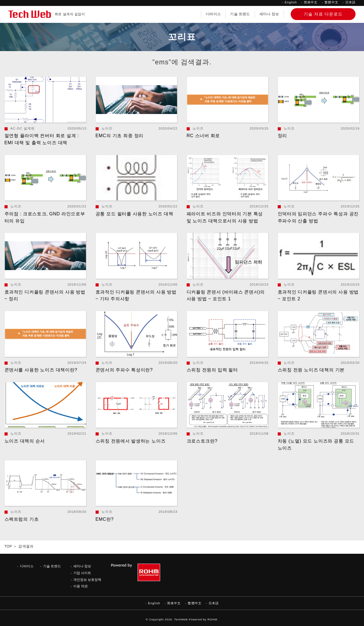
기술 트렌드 (240, 14)
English (291, 2)
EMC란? (105, 519)
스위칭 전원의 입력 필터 (212, 370)
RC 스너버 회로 (203, 135)
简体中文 (311, 2)
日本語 (350, 2)
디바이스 (213, 14)
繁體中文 (331, 2)
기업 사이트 (82, 573)
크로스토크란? (202, 441)
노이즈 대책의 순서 (25, 441)
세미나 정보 (269, 14)
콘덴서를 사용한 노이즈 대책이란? (41, 370)
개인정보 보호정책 (87, 580)
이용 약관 (80, 586)
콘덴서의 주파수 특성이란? (124, 370)
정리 (282, 135)
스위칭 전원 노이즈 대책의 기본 (311, 370)
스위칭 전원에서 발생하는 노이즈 (131, 441)
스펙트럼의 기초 (22, 519)
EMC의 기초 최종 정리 (120, 135)
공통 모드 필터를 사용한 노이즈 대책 (134, 214)
